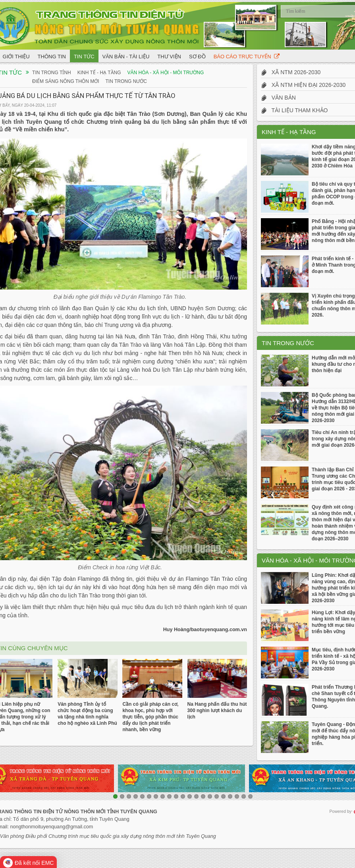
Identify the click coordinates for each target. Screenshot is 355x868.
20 (244, 796)
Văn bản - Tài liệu (126, 57)
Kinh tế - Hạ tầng (99, 73)
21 (250, 796)
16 (217, 796)
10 (176, 796)
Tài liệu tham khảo (295, 110)
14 (203, 796)
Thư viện (169, 57)
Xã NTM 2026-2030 (291, 72)
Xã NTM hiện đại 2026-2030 (304, 85)
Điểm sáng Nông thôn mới (66, 81)
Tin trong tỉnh (52, 73)
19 (237, 796)
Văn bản (279, 98)
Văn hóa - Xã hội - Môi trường (166, 73)
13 (196, 796)
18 (230, 796)
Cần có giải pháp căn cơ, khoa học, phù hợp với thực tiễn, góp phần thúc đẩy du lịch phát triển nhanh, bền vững (150, 717)
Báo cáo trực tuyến (247, 57)
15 (210, 796)
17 (223, 796)
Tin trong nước (126, 81)
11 (183, 796)
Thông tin (52, 57)
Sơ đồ (197, 57)
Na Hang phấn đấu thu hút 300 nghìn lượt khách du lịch (217, 711)
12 (190, 796)
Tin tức (84, 57)
